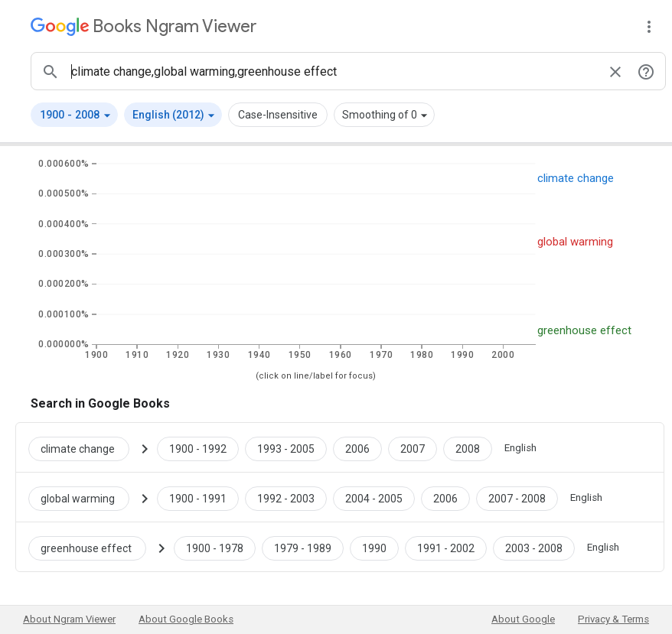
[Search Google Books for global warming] (85, 497)
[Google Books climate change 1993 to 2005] (286, 447)
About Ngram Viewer (69, 619)
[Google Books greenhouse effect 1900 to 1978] (215, 547)
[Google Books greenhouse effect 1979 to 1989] (303, 547)
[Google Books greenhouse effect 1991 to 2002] (446, 547)
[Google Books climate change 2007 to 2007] (413, 447)
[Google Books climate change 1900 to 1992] (198, 447)
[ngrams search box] (333, 71)
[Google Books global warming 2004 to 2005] (374, 497)
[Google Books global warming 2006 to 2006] (445, 497)
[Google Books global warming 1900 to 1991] (198, 497)
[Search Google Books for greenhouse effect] (93, 547)
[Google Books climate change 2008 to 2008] (468, 447)
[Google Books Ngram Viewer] (144, 26)
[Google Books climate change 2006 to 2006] (357, 447)
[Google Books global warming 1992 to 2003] (286, 497)
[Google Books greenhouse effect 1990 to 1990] (374, 547)
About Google (523, 619)
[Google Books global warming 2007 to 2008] (517, 497)
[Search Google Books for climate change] (85, 447)
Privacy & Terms (613, 619)
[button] (74, 115)
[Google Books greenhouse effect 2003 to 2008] (534, 547)
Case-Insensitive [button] (278, 115)
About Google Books (186, 619)
